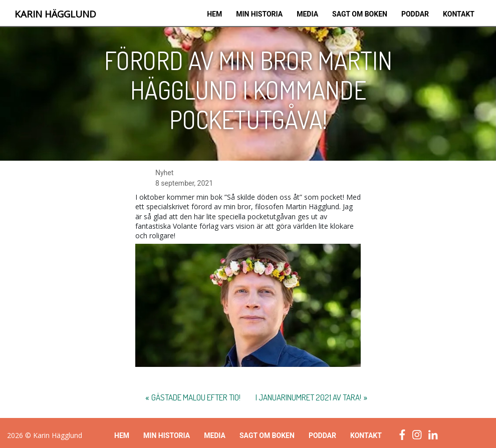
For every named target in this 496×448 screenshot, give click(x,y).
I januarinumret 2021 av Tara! (308, 397)
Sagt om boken (360, 14)
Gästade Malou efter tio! (196, 397)
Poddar (415, 14)
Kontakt (459, 14)
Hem (214, 14)
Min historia (259, 14)
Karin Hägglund (55, 14)
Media (307, 14)
